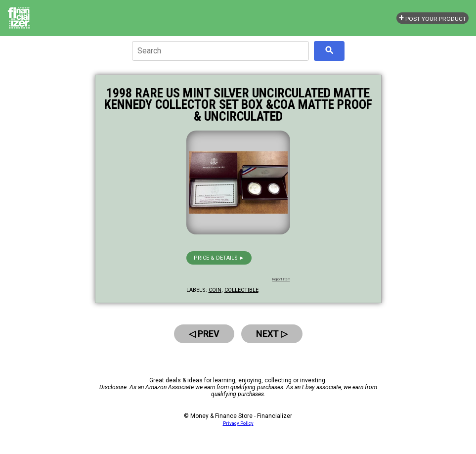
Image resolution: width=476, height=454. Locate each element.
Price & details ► (219, 258)
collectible (241, 290)
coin (215, 290)
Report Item (281, 279)
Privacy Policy (238, 423)
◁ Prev (204, 334)
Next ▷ (272, 334)
